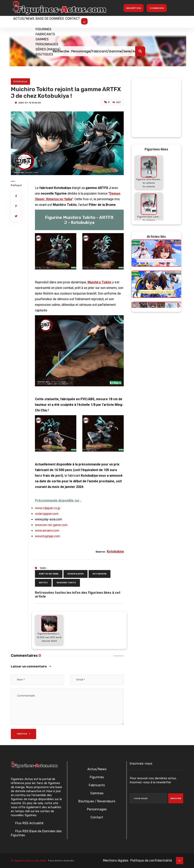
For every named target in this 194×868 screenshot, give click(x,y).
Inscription (133, 8)
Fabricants (97, 785)
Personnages (97, 809)
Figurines (97, 777)
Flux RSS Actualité (29, 823)
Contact (82, 21)
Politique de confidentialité (151, 860)
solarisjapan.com (47, 514)
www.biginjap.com (47, 536)
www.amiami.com (47, 531)
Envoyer (23, 734)
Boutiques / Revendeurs (97, 801)
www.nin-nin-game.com (51, 525)
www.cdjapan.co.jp (48, 508)
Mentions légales (116, 860)
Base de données (56, 21)
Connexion (157, 8)
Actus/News (26, 21)
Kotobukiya (20, 81)
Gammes (97, 793)
